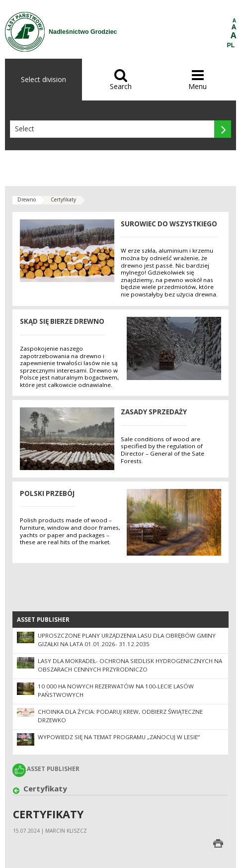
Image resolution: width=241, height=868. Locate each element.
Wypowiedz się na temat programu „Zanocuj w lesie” (119, 737)
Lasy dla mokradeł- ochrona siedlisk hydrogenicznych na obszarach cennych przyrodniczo (130, 665)
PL (231, 45)
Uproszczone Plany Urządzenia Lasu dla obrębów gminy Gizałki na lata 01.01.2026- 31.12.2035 (127, 640)
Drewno (27, 199)
